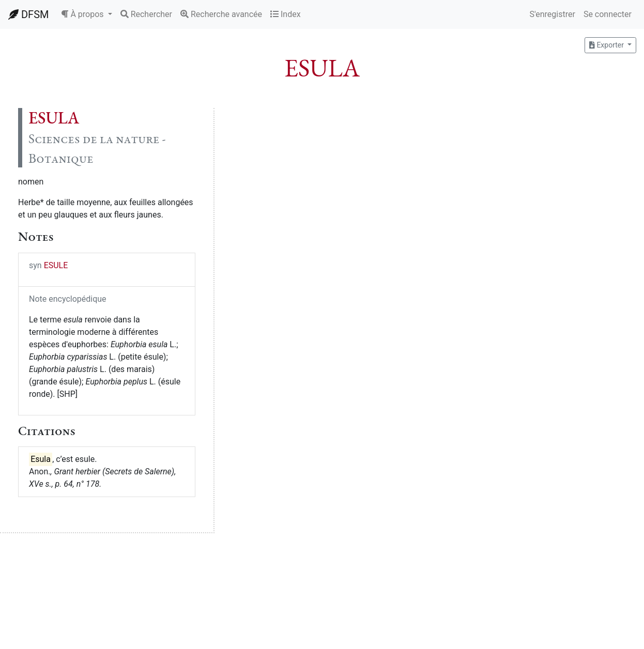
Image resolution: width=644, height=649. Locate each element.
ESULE (56, 265)
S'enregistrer (552, 14)
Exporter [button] (607, 45)
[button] (86, 14)
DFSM (28, 14)
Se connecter (608, 14)
